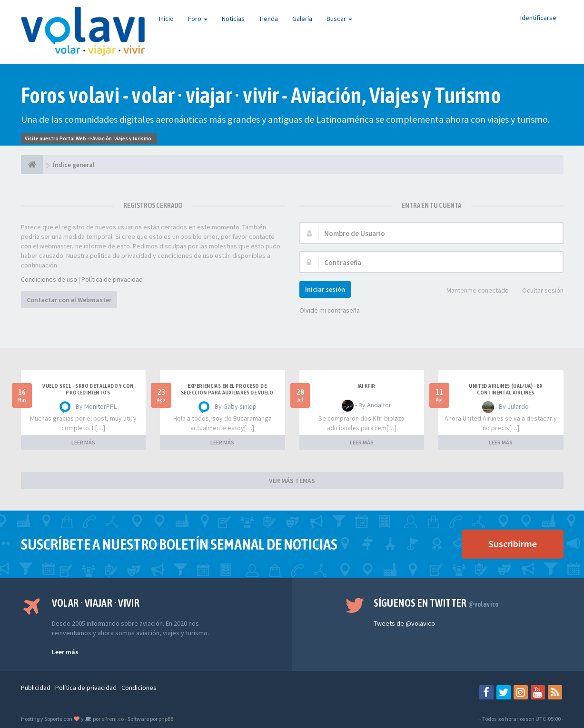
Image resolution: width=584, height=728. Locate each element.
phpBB (166, 719)
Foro (198, 19)
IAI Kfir (366, 386)
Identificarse (538, 18)
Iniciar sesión (325, 289)
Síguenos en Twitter (436, 603)
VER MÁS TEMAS (292, 481)
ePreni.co (112, 719)
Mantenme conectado (472, 291)
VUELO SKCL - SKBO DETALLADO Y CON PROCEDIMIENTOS (88, 389)
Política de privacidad (112, 279)
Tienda (268, 19)
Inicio (166, 19)
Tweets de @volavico (404, 623)
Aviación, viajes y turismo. (123, 138)
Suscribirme (513, 544)
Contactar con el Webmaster (69, 300)
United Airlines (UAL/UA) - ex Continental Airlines (505, 389)
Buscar (339, 19)
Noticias (233, 19)
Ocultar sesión (538, 291)
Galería (302, 19)
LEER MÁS (83, 442)
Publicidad (36, 688)
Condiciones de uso (49, 279)
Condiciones (139, 688)
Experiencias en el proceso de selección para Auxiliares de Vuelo (227, 389)
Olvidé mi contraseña (330, 310)
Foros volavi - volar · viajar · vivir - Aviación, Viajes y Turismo (261, 95)
